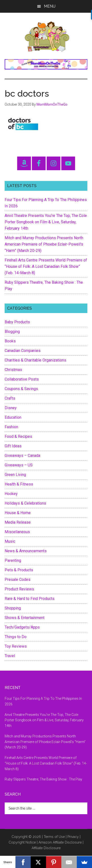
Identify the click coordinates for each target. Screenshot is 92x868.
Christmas (13, 370)
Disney (11, 408)
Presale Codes (18, 580)
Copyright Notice (22, 842)
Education (13, 417)
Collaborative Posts (22, 379)
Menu (50, 6)
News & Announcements (26, 551)
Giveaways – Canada (22, 456)
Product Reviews (19, 589)
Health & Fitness (19, 484)
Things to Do (16, 637)
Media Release (18, 522)
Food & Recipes (18, 436)
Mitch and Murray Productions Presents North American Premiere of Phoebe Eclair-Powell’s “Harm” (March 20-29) (44, 244)
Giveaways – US (19, 465)
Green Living (15, 475)
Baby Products (17, 322)
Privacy (73, 837)
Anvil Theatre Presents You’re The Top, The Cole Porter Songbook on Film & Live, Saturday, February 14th (46, 222)
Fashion (11, 427)
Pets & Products (19, 570)
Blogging (12, 332)
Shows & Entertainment (25, 618)
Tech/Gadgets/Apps (22, 627)
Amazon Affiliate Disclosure (60, 842)
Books (10, 341)
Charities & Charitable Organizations (35, 360)
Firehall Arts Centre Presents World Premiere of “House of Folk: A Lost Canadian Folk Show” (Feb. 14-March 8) (46, 266)
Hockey (11, 494)
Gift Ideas (13, 446)
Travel (10, 656)
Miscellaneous (17, 532)
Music (10, 541)
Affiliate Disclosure (46, 848)
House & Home (18, 513)
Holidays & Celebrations (25, 503)
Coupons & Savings (21, 389)
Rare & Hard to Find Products (30, 599)
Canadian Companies (23, 351)
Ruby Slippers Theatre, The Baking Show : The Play (43, 779)
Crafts (10, 398)
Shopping (13, 608)
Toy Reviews (16, 646)
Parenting (13, 560)
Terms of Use (54, 837)
